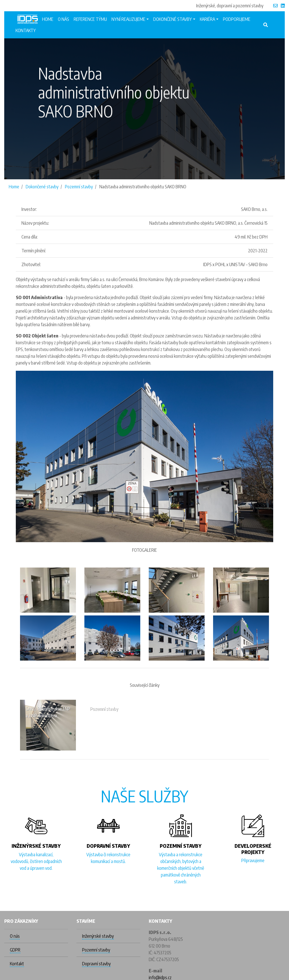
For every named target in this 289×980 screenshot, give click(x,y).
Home (48, 19)
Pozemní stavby (79, 187)
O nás (64, 19)
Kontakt (17, 964)
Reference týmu (90, 19)
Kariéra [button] (207, 19)
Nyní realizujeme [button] (128, 19)
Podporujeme (237, 19)
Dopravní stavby (96, 964)
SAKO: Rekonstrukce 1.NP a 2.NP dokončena (48, 712)
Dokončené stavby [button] (173, 19)
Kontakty (26, 30)
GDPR (15, 950)
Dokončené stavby (42, 187)
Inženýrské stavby (98, 936)
